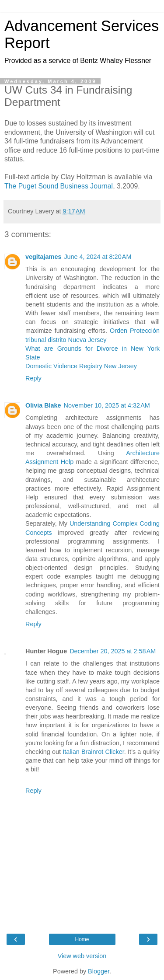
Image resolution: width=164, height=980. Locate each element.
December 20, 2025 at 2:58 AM (113, 651)
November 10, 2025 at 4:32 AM (107, 405)
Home (82, 939)
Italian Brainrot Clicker (93, 752)
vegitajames (43, 257)
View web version (82, 956)
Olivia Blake (43, 405)
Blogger (99, 971)
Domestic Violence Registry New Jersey (81, 366)
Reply (33, 378)
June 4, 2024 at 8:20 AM (98, 257)
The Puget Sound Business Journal (59, 186)
